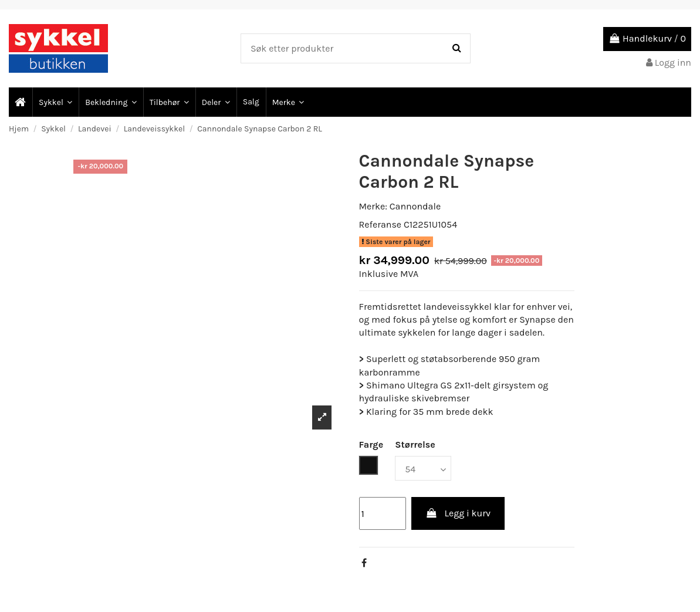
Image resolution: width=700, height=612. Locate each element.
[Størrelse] (423, 468)
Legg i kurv (458, 513)
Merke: (373, 206)
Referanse (381, 224)
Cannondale (415, 206)
